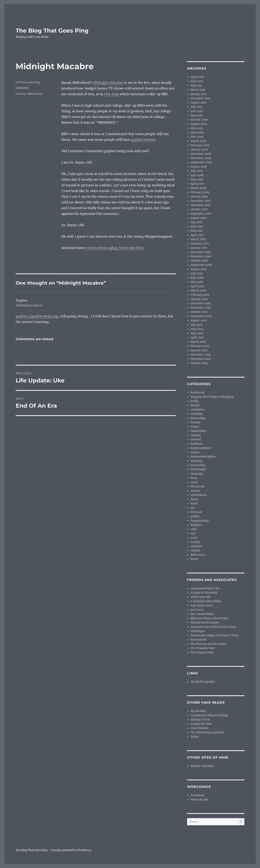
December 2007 (201, 201)
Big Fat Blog (198, 711)
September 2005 (201, 316)
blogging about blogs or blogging (212, 397)
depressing (198, 418)
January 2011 (199, 94)
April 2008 (197, 184)
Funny (195, 427)
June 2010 (197, 111)
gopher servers (143, 140)
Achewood (197, 795)
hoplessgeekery (201, 448)
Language (197, 474)
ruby (193, 529)
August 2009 (199, 124)
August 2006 (199, 269)
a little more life (201, 597)
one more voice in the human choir (213, 627)
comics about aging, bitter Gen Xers (115, 248)
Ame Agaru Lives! (202, 605)
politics (195, 516)
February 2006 (200, 295)
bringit (195, 405)
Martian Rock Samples (205, 623)
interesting (198, 465)
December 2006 (201, 252)
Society (195, 542)
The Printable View (203, 648)
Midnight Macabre (109, 83)
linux (194, 478)
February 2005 (200, 346)
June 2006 (197, 278)
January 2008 (199, 197)
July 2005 (197, 325)
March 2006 (198, 291)
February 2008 (200, 192)
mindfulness (199, 495)
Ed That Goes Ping (28, 82)
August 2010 (198, 103)
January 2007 (199, 248)
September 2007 (201, 214)
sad (193, 533)
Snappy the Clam (201, 724)
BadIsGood (198, 393)
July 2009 (197, 128)
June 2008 (197, 175)
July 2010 (196, 107)
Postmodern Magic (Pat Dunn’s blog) (215, 635)
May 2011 (196, 86)
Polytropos (198, 631)
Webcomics (35, 94)
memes (195, 491)
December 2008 (201, 154)
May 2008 (197, 180)
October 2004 (199, 363)
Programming (200, 521)
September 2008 (201, 162)
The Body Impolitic (203, 682)
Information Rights (203, 457)
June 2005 (197, 329)
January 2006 (199, 299)
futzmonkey (198, 431)
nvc (193, 508)
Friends (196, 422)
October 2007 (199, 209)
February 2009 (200, 145)
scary (194, 538)
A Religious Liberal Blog (206, 601)
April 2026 (197, 77)
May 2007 (197, 231)
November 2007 (201, 205)
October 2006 (199, 261)
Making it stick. (200, 720)
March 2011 (198, 90)
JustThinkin (198, 469)
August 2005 (199, 320)
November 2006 (201, 256)
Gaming (196, 435)
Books (195, 401)
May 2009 (197, 137)
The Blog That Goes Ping (52, 31)
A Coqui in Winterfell (204, 593)
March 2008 (198, 188)
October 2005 (199, 312)
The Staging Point (202, 652)
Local (194, 482)
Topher (22, 300)
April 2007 (197, 235)
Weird (194, 559)
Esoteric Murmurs (202, 766)
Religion (196, 525)
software (196, 546)
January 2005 (199, 350)
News (194, 504)
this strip (112, 94)
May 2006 (197, 282)
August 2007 (199, 218)
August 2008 (199, 167)
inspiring (197, 461)
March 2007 (198, 239)
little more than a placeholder (210, 618)
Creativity (197, 414)
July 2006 (197, 274)
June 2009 (197, 133)
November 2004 (201, 359)
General (21, 94)
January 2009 (199, 150)
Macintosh (198, 486)
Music (194, 499)
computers (198, 410)
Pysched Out (198, 640)
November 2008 (201, 158)
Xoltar (194, 737)
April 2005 (197, 338)
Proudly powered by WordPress (71, 850)
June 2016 (197, 81)
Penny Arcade (199, 800)
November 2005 (201, 308)
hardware (197, 444)
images (195, 452)
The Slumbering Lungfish (207, 732)
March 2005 (198, 342)
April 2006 (197, 286)
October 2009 (199, 120)
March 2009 (198, 141)
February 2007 (200, 244)
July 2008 (197, 171)
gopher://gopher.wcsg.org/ (37, 316)
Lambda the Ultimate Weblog (209, 715)
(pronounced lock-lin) (205, 588)
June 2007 (197, 227)
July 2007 (197, 222)
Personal (196, 512)
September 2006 (201, 265)
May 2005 (197, 333)
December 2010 (200, 98)
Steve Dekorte (199, 728)
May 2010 (197, 115)
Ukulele (195, 551)
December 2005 (201, 303)
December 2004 (201, 355)
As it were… (198, 610)
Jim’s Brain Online (202, 614)
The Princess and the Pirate (208, 644)
